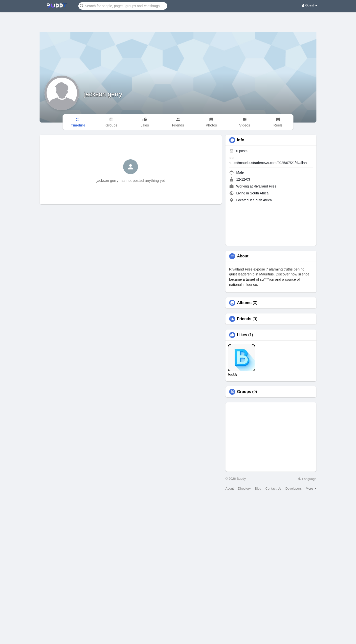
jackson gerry (103, 94)
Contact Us (273, 488)
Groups (244, 392)
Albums (244, 303)
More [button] (311, 488)
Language (307, 479)
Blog (258, 488)
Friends (244, 319)
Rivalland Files (265, 186)
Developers (293, 488)
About (230, 488)
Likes (242, 335)
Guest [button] (310, 5)
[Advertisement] (178, 19)
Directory (244, 488)
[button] (123, 6)
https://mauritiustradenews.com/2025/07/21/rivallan (268, 163)
